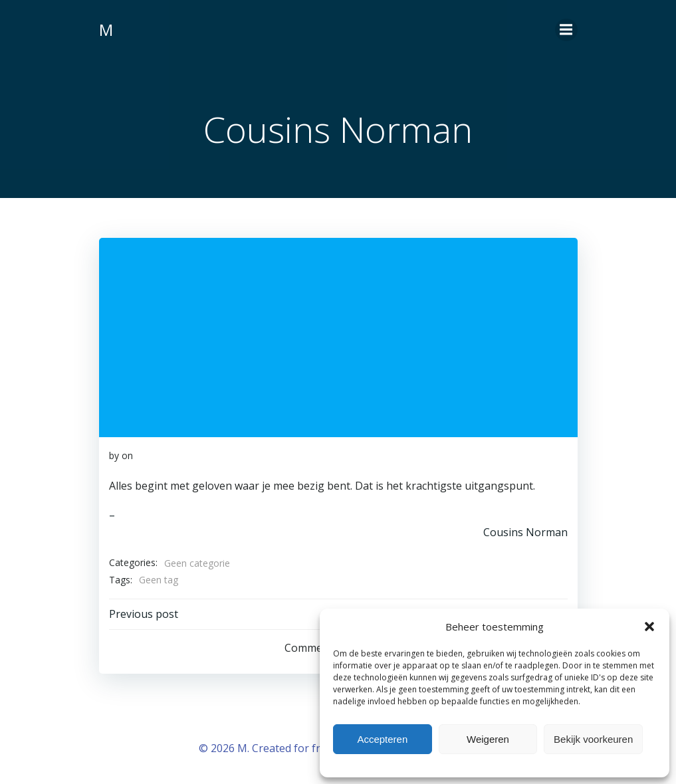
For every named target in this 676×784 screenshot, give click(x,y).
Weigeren (488, 739)
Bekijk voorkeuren (593, 739)
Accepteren (382, 739)
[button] (649, 627)
